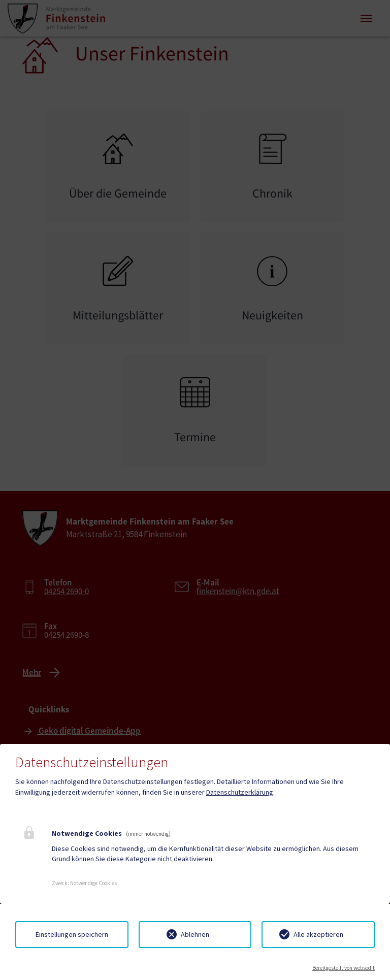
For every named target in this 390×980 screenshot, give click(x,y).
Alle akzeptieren (318, 934)
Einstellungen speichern (72, 934)
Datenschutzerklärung (240, 792)
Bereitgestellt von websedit (344, 968)
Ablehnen (195, 934)
